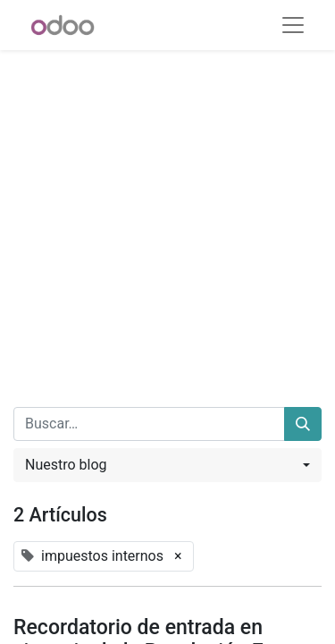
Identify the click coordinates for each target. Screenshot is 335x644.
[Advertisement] (167, 218)
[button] (167, 465)
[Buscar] (303, 424)
